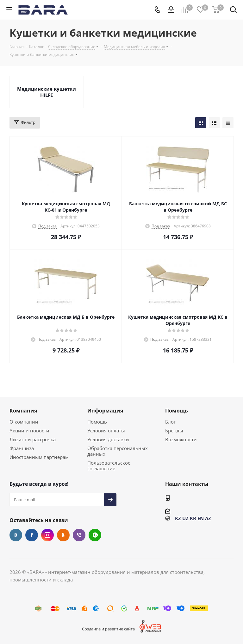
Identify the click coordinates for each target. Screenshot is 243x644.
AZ (208, 518)
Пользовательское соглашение (109, 466)
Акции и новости (29, 430)
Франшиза (22, 448)
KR (193, 518)
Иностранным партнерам (39, 457)
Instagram (47, 535)
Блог (170, 422)
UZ (185, 518)
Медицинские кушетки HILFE (47, 92)
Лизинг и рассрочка (33, 439)
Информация (105, 411)
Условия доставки (108, 439)
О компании (24, 422)
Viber (79, 535)
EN (201, 518)
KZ (178, 518)
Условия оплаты (106, 430)
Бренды (174, 430)
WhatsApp (95, 535)
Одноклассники (63, 535)
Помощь (97, 422)
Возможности (181, 439)
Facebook (32, 535)
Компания (23, 411)
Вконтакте (16, 535)
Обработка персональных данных (118, 451)
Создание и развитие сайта (108, 629)
